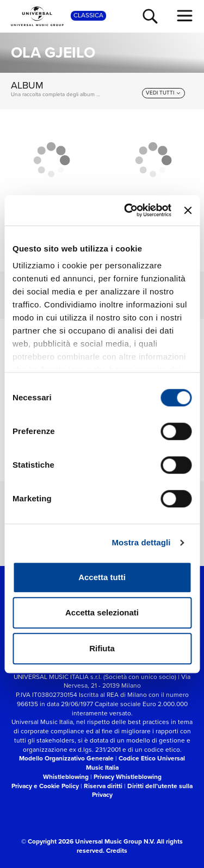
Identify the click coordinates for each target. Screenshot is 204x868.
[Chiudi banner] (188, 210)
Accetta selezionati (102, 612)
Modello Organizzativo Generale (66, 758)
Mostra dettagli (141, 542)
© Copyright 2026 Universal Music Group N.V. (88, 841)
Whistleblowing (66, 777)
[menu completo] (185, 16)
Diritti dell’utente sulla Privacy (143, 791)
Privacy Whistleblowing (128, 777)
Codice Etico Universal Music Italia (136, 763)
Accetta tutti (102, 577)
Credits (117, 851)
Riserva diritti (103, 786)
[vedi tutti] (163, 93)
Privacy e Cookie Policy (45, 786)
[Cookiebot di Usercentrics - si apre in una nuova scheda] (128, 210)
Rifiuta (102, 648)
